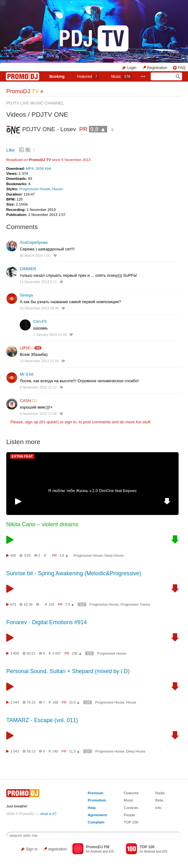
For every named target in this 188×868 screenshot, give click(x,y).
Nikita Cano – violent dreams (42, 524)
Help (92, 808)
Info (159, 808)
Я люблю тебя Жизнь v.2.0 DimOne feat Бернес (93, 491)
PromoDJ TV (40, 160)
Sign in (32, 849)
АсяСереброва (34, 242)
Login (132, 68)
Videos (16, 114)
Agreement (97, 815)
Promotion (97, 800)
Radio (160, 793)
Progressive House (35, 189)
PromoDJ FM (98, 847)
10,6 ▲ (74, 702)
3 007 (57, 653)
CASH (29, 401)
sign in (70, 422)
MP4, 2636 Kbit (39, 168)
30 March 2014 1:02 (35, 255)
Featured (88, 77)
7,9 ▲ (70, 604)
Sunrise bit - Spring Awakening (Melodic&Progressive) (74, 573)
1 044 (15, 702)
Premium (96, 793)
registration (57, 849)
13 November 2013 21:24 (39, 361)
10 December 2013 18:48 (39, 308)
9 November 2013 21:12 (38, 387)
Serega (26, 295)
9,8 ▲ (98, 129)
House (58, 189)
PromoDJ (23, 91)
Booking (57, 77)
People (129, 815)
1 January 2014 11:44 (50, 335)
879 (13, 604)
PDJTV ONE (50, 114)
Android (96, 852)
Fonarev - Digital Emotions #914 (47, 622)
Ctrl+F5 (40, 321)
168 (55, 702)
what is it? (48, 814)
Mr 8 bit (26, 374)
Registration (157, 68)
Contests (131, 808)
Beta (159, 800)
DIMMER (28, 269)
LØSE (26, 348)
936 (13, 555)
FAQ (182, 68)
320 (82, 605)
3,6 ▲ (64, 555)
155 (51, 604)
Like (10, 150)
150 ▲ (77, 653)
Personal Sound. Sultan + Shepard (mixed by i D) (68, 671)
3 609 (15, 653)
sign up (32, 422)
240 (55, 751)
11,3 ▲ (74, 751)
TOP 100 (131, 822)
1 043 (15, 751)
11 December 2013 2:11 (38, 282)
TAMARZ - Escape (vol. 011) (42, 720)
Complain (96, 822)
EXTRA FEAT (22, 456)
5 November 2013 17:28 (38, 414)
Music (122, 77)
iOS (111, 852)
